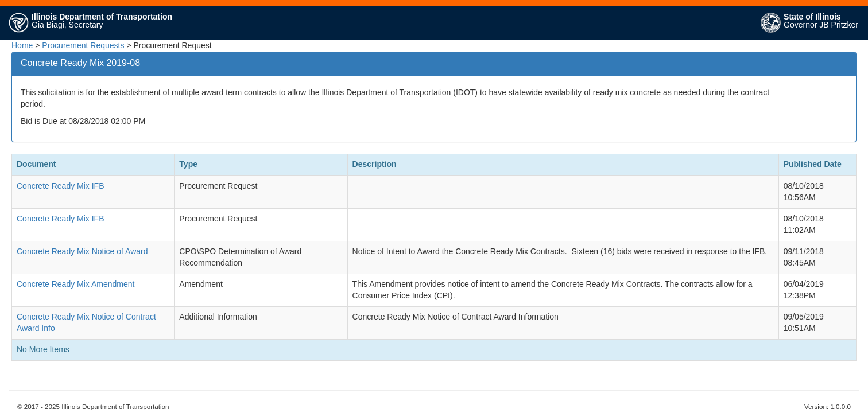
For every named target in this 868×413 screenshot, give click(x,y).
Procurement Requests (83, 45)
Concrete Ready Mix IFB (61, 186)
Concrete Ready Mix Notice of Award (82, 251)
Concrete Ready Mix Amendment (75, 284)
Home (22, 45)
